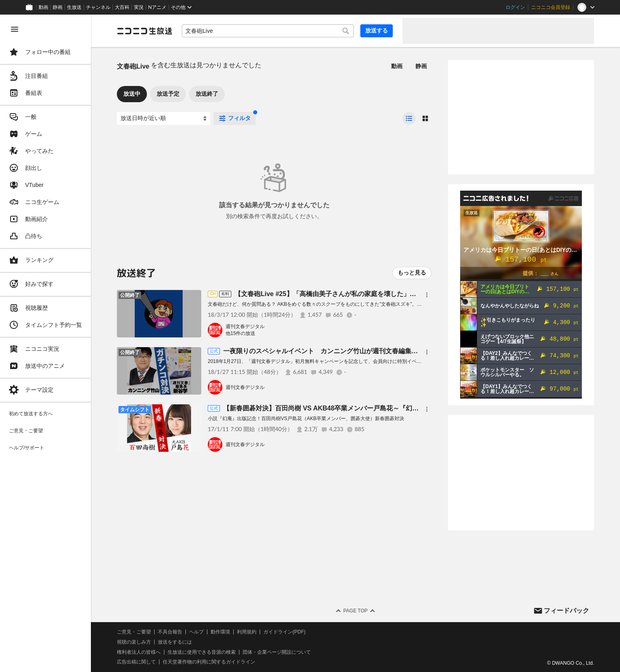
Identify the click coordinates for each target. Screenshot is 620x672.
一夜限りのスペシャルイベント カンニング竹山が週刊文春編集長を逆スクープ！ (343, 351)
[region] (45, 343)
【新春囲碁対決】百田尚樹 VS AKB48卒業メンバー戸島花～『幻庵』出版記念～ (340, 408)
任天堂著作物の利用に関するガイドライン (209, 662)
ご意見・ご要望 (134, 632)
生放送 (74, 7)
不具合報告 (170, 632)
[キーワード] (268, 31)
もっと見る (412, 273)
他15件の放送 (240, 333)
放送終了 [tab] (207, 94)
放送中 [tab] (132, 94)
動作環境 (220, 632)
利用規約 (247, 632)
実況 (139, 7)
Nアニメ (157, 7)
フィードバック (566, 611)
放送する (377, 30)
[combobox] (268, 31)
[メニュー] (427, 295)
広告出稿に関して (136, 662)
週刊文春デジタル (245, 326)
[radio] (409, 118)
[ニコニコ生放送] (144, 31)
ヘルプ (196, 632)
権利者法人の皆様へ (139, 652)
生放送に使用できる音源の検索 (202, 652)
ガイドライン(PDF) (284, 632)
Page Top (355, 611)
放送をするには (175, 642)
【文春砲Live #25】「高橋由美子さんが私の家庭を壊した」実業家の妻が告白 (348, 294)
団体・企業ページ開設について (277, 652)
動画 (43, 7)
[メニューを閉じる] (15, 29)
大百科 (122, 7)
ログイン (515, 7)
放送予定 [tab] (168, 94)
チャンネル (98, 7)
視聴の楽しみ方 (134, 642)
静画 (58, 7)
